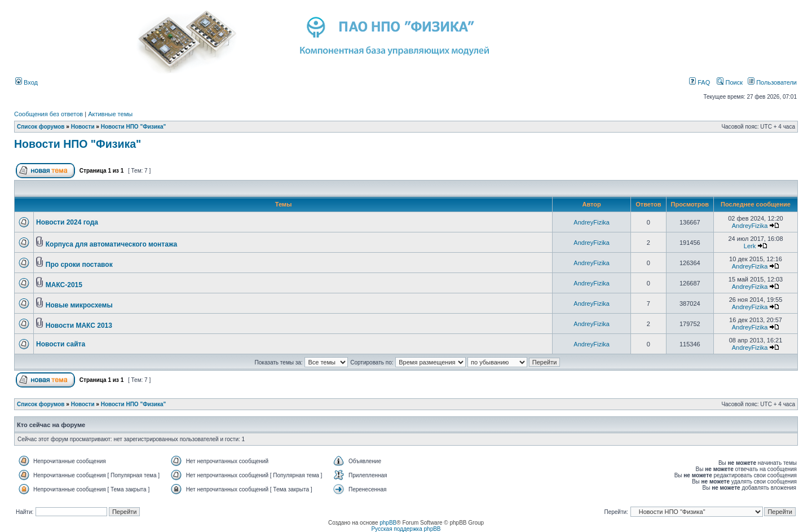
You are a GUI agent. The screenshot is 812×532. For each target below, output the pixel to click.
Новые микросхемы (79, 305)
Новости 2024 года (67, 222)
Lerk (750, 246)
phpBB (388, 523)
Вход (27, 82)
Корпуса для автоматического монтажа (111, 244)
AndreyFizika (592, 222)
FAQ (700, 82)
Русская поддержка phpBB (406, 529)
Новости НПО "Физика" (134, 127)
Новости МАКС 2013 (79, 326)
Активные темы (110, 114)
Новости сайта (61, 344)
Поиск (730, 82)
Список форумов (41, 127)
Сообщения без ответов (48, 114)
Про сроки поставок (79, 265)
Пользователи (772, 82)
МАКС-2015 (64, 285)
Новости (83, 127)
